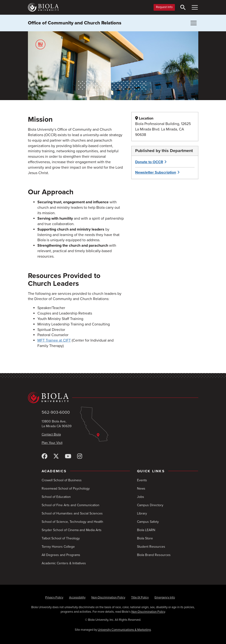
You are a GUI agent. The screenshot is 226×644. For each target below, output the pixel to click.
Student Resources (151, 547)
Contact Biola (51, 434)
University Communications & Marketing (124, 630)
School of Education (56, 497)
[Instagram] (80, 456)
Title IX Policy (140, 598)
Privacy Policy (54, 598)
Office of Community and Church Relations (75, 23)
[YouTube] (68, 456)
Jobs (141, 497)
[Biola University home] (43, 7)
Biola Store (145, 538)
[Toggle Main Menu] (195, 7)
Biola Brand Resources (154, 555)
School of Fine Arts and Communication (71, 505)
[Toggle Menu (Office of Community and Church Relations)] (194, 23)
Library (142, 513)
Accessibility (77, 598)
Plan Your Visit (52, 443)
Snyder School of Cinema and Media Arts (72, 530)
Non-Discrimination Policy (108, 598)
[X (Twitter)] (56, 456)
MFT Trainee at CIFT (54, 340)
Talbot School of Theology (61, 538)
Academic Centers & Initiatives (64, 563)
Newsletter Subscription (156, 172)
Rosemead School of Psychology (66, 489)
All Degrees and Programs (61, 555)
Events (142, 480)
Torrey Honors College (58, 547)
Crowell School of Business (62, 480)
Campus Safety (148, 522)
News (141, 489)
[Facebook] (44, 456)
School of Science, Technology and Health (72, 522)
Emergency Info (165, 598)
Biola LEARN (146, 530)
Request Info (164, 7)
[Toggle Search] (183, 7)
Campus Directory (150, 505)
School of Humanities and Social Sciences (72, 513)
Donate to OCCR (149, 162)
